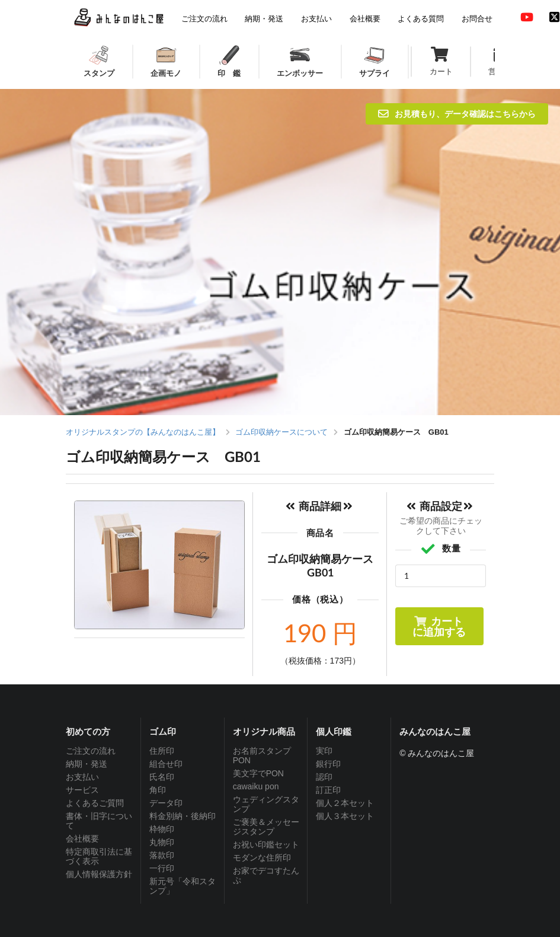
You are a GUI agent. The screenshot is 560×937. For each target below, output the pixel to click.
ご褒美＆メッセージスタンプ (266, 827)
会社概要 (82, 839)
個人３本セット (345, 816)
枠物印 (162, 829)
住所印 (162, 751)
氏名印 (162, 777)
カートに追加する (439, 626)
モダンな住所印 (262, 858)
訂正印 (328, 790)
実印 (324, 751)
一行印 (162, 868)
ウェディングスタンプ (266, 804)
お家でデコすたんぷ (266, 875)
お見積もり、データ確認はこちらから (457, 114)
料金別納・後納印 (183, 816)
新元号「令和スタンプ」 (183, 886)
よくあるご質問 (95, 803)
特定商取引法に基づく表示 (99, 856)
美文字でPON (258, 773)
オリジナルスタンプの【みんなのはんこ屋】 (143, 432)
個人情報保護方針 (99, 874)
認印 (324, 777)
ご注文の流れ (91, 751)
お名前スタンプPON (262, 756)
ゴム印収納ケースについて (281, 432)
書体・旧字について (99, 821)
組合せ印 (166, 764)
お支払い (82, 777)
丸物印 (162, 842)
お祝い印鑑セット (266, 844)
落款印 (162, 855)
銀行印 (328, 764)
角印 (158, 790)
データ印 (166, 803)
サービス (82, 790)
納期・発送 (87, 764)
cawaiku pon (256, 786)
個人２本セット (345, 803)
